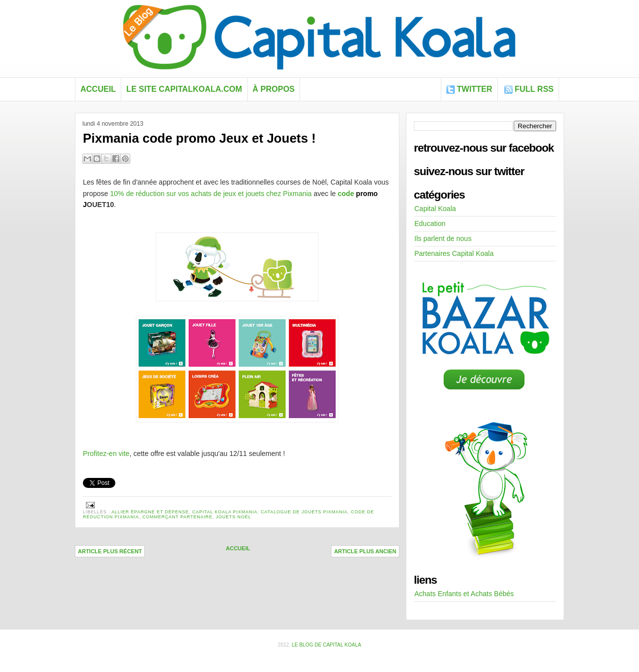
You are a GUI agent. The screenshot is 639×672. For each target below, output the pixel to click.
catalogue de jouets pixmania (304, 512)
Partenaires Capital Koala (454, 253)
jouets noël (233, 517)
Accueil (98, 89)
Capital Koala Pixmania (225, 512)
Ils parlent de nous (443, 238)
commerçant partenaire (177, 517)
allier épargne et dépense (150, 512)
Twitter (475, 89)
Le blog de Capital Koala (326, 645)
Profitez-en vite (106, 453)
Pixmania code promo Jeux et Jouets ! (199, 138)
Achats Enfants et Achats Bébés (464, 594)
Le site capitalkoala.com (184, 89)
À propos (274, 89)
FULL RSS (534, 89)
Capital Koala (435, 209)
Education (430, 224)
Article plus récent (110, 551)
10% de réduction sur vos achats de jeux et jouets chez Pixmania (211, 194)
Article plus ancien (365, 551)
